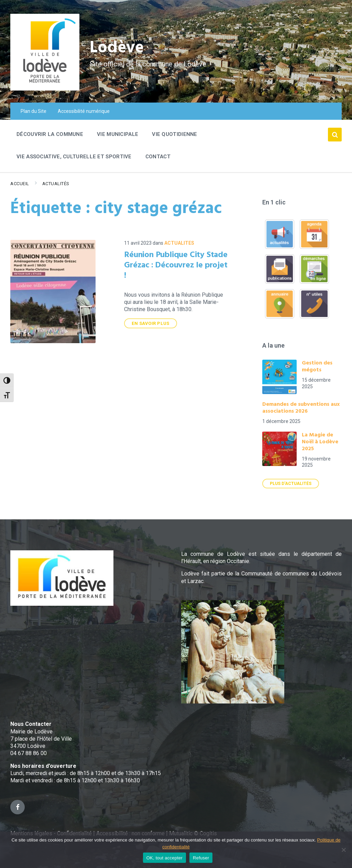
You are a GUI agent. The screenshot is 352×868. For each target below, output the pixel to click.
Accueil (20, 184)
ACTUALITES (179, 243)
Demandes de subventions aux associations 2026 (301, 408)
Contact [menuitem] (158, 157)
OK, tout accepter (164, 858)
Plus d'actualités (291, 484)
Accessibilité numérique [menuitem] (84, 111)
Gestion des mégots (317, 367)
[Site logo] (45, 89)
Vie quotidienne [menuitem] (175, 134)
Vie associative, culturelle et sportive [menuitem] (74, 157)
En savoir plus (150, 323)
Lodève (117, 48)
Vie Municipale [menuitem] (118, 134)
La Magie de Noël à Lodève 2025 (320, 442)
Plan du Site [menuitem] (34, 111)
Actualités (56, 184)
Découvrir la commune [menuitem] (50, 134)
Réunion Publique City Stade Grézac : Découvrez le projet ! (176, 265)
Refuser (201, 858)
